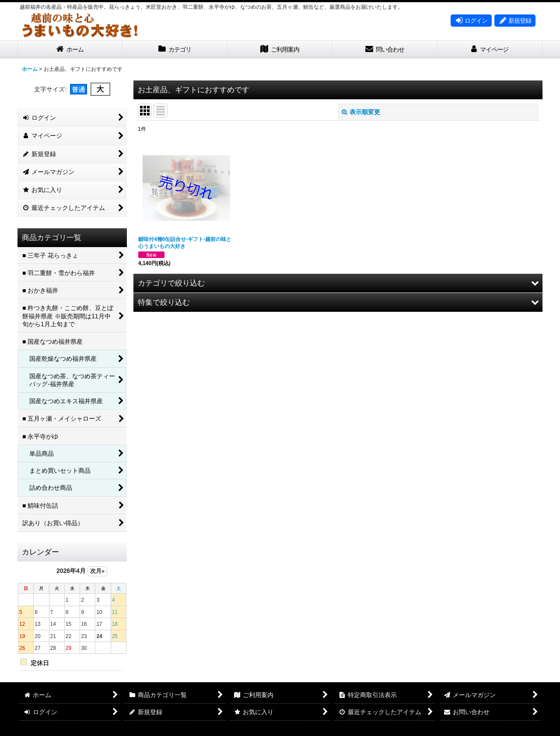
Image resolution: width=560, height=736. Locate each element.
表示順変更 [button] (361, 112)
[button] (338, 283)
